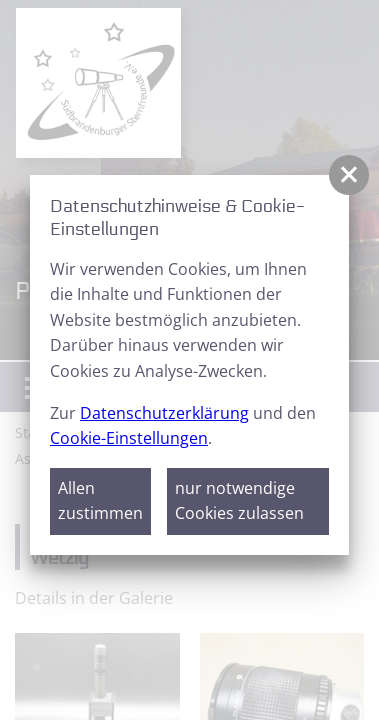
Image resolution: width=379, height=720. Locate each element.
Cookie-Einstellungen (129, 438)
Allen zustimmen (100, 501)
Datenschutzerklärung (164, 413)
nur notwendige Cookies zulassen (239, 501)
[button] (349, 175)
